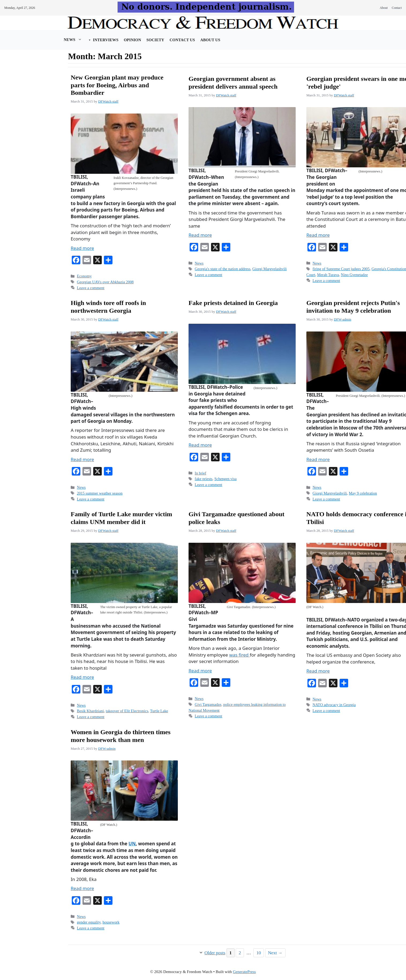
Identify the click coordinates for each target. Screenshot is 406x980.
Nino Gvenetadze (354, 275)
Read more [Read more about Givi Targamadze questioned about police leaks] (200, 671)
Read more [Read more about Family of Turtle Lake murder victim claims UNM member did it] (82, 677)
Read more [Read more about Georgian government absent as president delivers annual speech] (200, 235)
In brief (200, 473)
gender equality (89, 922)
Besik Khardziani (90, 711)
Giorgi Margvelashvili (269, 269)
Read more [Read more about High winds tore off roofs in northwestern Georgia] (82, 459)
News (76, 40)
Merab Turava (328, 275)
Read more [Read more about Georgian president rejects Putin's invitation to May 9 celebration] (318, 459)
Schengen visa (225, 479)
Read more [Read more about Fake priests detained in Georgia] (200, 445)
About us (210, 40)
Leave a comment (91, 288)
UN (132, 844)
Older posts (215, 953)
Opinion (132, 40)
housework (111, 922)
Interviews (106, 40)
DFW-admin (343, 319)
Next (275, 953)
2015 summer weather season (100, 493)
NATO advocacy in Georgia (334, 705)
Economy (84, 276)
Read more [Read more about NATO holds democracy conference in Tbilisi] (318, 671)
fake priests (204, 479)
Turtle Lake (159, 711)
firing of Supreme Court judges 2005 (341, 269)
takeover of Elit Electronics (127, 711)
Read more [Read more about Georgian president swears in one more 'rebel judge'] (318, 235)
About (384, 8)
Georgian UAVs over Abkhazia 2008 (105, 282)
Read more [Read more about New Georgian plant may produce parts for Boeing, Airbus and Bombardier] (82, 248)
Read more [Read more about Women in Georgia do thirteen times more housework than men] (82, 888)
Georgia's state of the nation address (223, 269)
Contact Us (182, 40)
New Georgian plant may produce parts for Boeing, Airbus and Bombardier (117, 85)
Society (155, 40)
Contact (397, 8)
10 (260, 952)
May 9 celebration (363, 493)
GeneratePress (245, 972)
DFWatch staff (108, 101)
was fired (240, 655)
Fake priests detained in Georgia (233, 303)
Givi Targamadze (208, 704)
